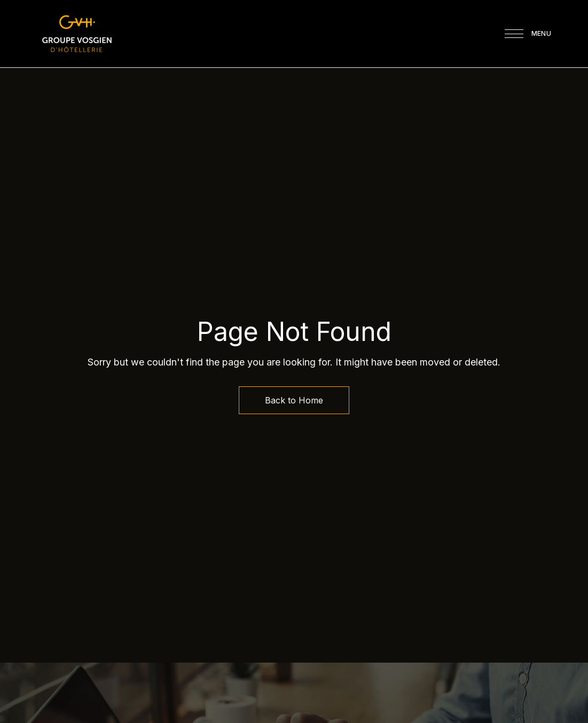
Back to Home (294, 400)
